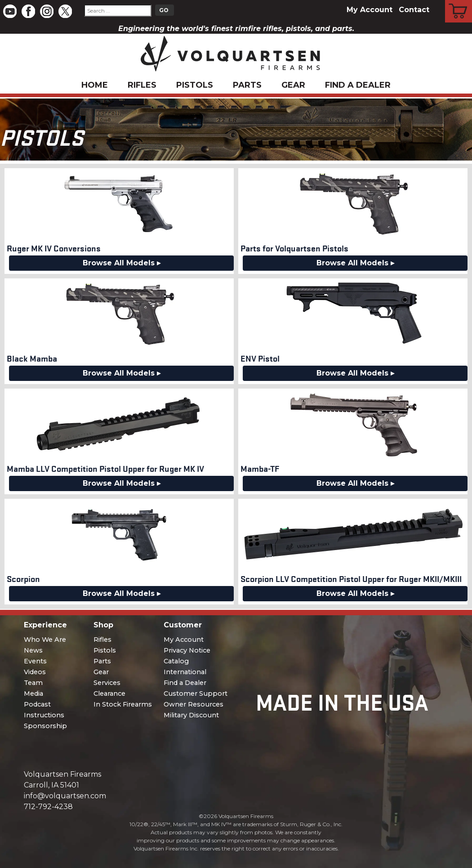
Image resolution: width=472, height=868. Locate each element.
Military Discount (191, 715)
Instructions (44, 715)
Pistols (195, 85)
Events (35, 661)
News (33, 650)
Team (33, 683)
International (185, 672)
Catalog (176, 661)
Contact (414, 10)
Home (95, 85)
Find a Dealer (358, 85)
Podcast (37, 704)
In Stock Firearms (123, 704)
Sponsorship (45, 726)
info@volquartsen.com (65, 796)
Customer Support (196, 694)
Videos (35, 672)
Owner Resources (194, 704)
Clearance (109, 694)
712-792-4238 (48, 807)
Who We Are (45, 640)
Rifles (142, 85)
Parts (247, 85)
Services (107, 683)
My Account (370, 10)
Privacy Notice (187, 650)
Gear (293, 85)
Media (33, 694)
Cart (459, 1)
